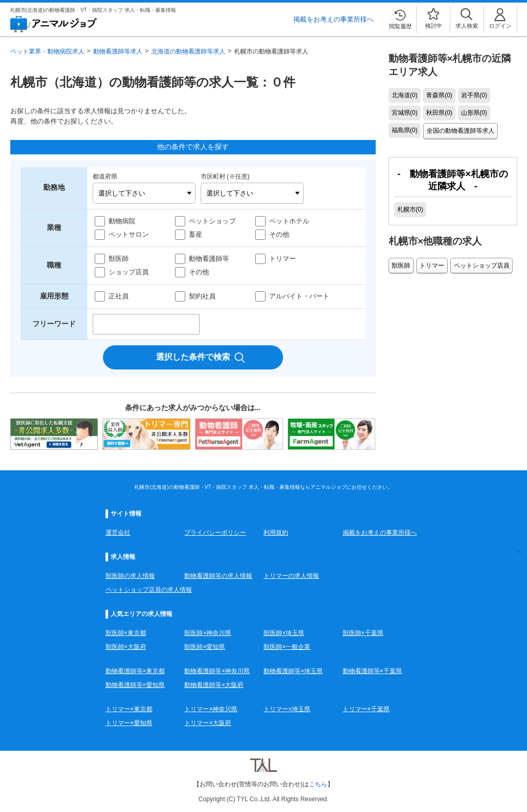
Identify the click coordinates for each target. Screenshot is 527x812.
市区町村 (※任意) (225, 176)
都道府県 (105, 176)
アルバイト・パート (299, 296)
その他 (279, 234)
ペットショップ (212, 221)
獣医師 (119, 259)
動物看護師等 (209, 259)
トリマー (283, 259)
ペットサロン (129, 234)
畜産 (196, 234)
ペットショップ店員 (480, 264)
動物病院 (122, 221)
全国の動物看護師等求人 (460, 131)
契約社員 (202, 296)
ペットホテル (289, 221)
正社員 (119, 296)
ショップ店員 (129, 272)
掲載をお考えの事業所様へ (333, 19)
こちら (318, 784)
